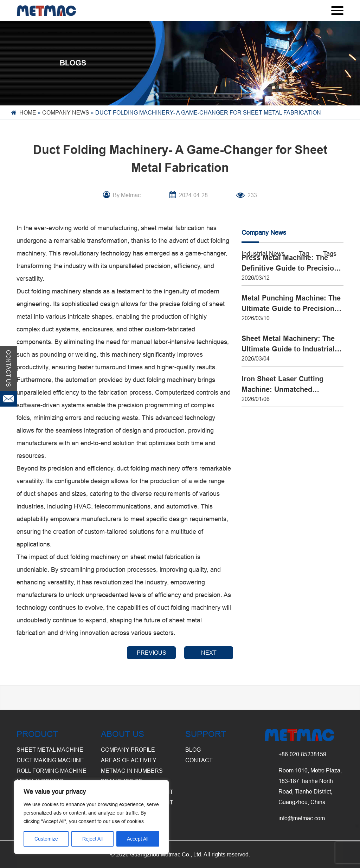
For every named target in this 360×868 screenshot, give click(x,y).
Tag (304, 254)
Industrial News (263, 254)
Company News (66, 112)
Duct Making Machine (50, 760)
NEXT (209, 653)
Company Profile (128, 750)
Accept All (138, 839)
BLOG (193, 750)
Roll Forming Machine (52, 771)
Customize (46, 839)
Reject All (92, 839)
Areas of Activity (129, 760)
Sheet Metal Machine (50, 750)
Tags (330, 254)
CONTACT (199, 760)
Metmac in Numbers (132, 771)
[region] (91, 817)
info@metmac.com (302, 818)
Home (28, 112)
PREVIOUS (152, 653)
